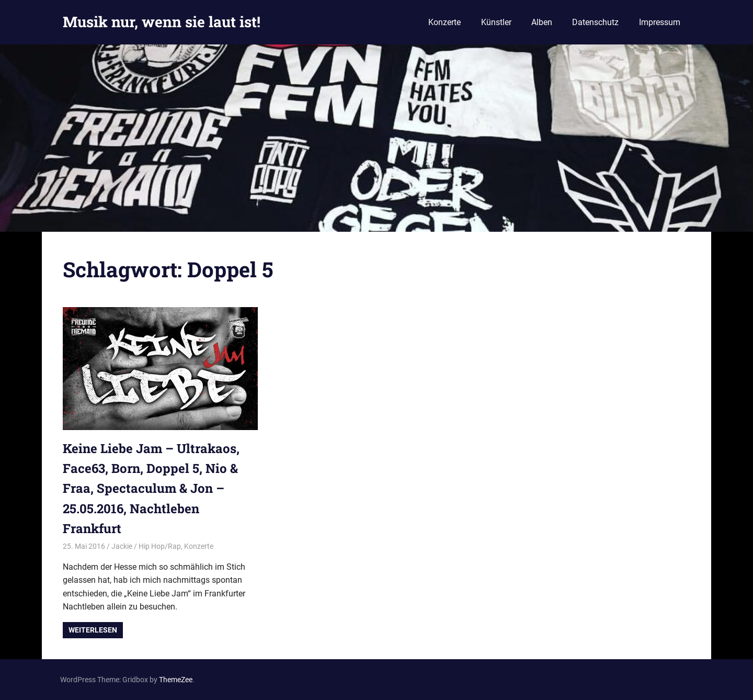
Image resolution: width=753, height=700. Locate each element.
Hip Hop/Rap (160, 546)
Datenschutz (595, 22)
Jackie (122, 546)
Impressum (660, 22)
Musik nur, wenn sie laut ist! (162, 22)
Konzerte (444, 22)
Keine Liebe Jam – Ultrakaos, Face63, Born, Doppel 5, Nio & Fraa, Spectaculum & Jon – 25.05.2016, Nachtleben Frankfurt (151, 489)
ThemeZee (176, 680)
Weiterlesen (93, 630)
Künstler (496, 22)
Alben (542, 22)
